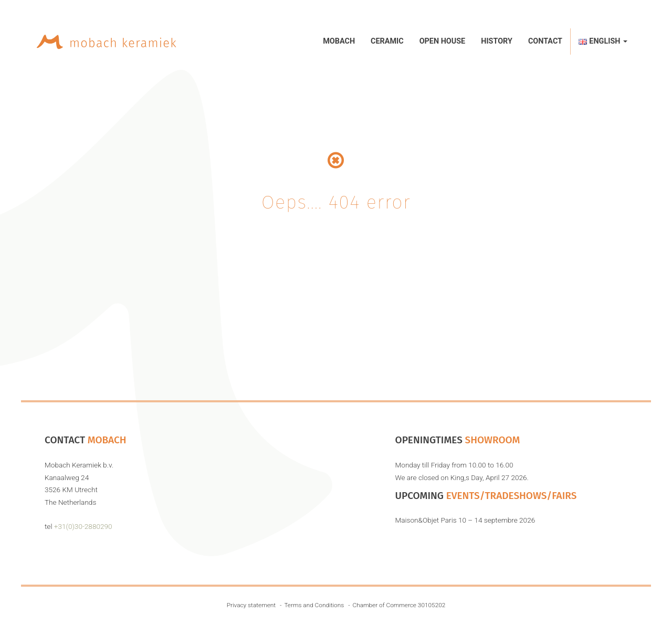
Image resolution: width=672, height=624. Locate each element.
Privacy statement (251, 605)
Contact (545, 41)
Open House (443, 41)
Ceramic (387, 41)
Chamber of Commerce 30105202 (399, 605)
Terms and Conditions (314, 605)
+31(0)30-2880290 (83, 526)
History (497, 41)
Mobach (339, 41)
